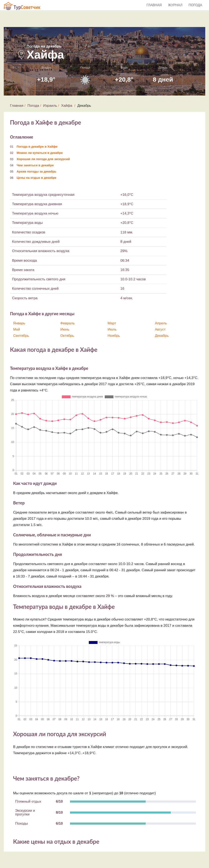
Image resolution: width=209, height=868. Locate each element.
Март (112, 323)
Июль (112, 329)
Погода (195, 5)
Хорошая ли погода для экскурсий (43, 159)
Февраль (68, 323)
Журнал (175, 5)
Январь (19, 323)
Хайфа (67, 106)
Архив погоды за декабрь (37, 171)
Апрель (161, 323)
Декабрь (162, 336)
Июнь (65, 329)
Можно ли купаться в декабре (40, 153)
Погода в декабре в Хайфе (37, 147)
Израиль (50, 106)
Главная (154, 5)
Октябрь (67, 336)
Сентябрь (21, 336)
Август (160, 329)
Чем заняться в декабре (35, 165)
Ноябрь (114, 336)
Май (17, 329)
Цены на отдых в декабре (37, 178)
